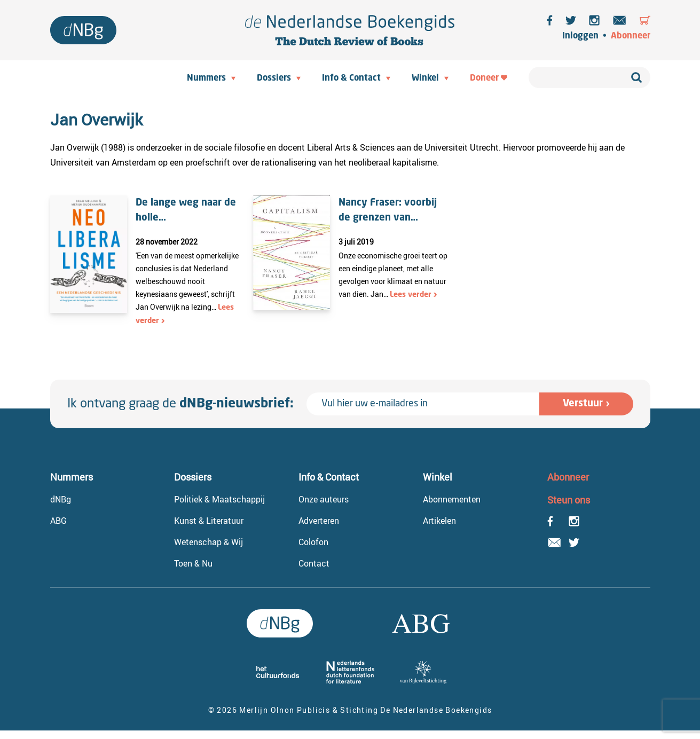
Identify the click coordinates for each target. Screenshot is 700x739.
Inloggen (580, 36)
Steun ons (569, 500)
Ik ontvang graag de (180, 404)
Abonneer (631, 36)
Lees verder (411, 295)
